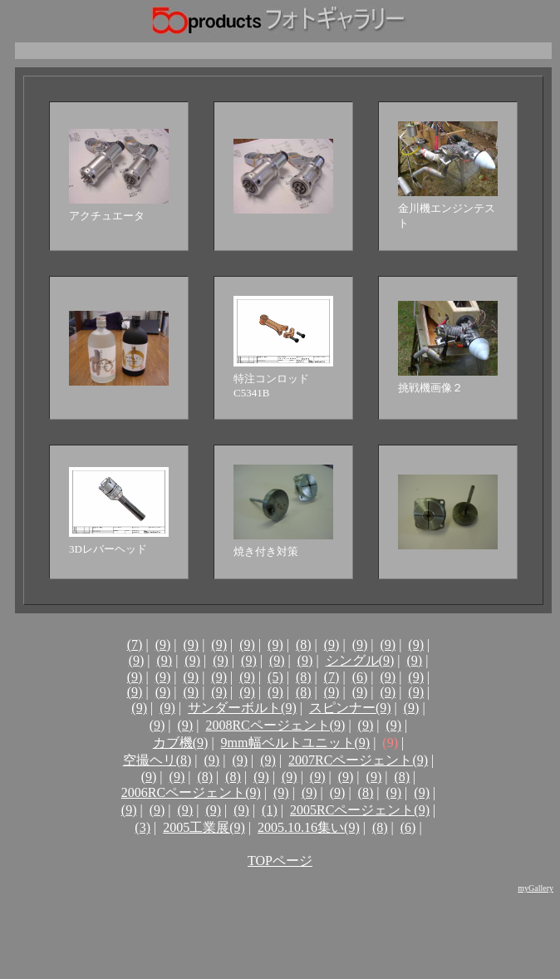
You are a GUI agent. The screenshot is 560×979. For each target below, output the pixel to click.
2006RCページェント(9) (191, 792)
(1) (270, 810)
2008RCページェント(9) (275, 725)
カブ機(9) (181, 743)
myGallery (535, 888)
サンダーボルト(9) (242, 708)
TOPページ (280, 861)
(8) (304, 644)
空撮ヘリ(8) (157, 760)
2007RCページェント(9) (358, 760)
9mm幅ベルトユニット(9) (296, 743)
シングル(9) (360, 660)
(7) (135, 644)
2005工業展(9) (204, 827)
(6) (360, 677)
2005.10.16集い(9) (309, 827)
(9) (163, 644)
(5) (275, 677)
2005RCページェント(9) (360, 810)
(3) (142, 827)
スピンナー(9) (350, 708)
